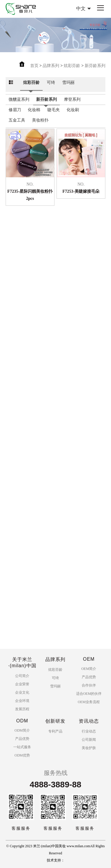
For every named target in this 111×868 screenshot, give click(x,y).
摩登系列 (72, 105)
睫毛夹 (54, 116)
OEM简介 (89, 669)
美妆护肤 (89, 748)
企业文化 (22, 692)
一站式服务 (22, 747)
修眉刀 (15, 116)
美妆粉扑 (40, 126)
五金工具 (17, 126)
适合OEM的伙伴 (89, 694)
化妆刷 (73, 116)
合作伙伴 (89, 685)
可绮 (51, 88)
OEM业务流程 (89, 702)
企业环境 (22, 701)
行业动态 (89, 731)
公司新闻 (89, 740)
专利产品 (55, 731)
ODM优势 (22, 755)
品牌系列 (51, 66)
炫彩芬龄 (72, 66)
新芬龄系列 (95, 66)
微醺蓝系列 (19, 105)
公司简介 (22, 676)
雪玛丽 (68, 88)
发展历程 (22, 709)
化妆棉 (34, 116)
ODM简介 (22, 730)
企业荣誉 (22, 684)
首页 (34, 66)
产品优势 (89, 677)
